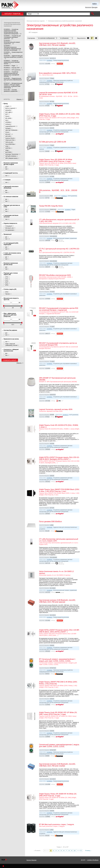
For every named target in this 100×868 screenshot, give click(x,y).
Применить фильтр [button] (10, 360)
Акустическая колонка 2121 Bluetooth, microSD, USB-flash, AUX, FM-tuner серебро (57, 44)
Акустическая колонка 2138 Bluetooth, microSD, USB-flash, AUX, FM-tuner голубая (57, 765)
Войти (95, 4)
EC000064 (50, 81)
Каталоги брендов (91, 7)
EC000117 (64, 196)
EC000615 (50, 148)
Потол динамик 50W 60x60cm (50, 521)
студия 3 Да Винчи (93, 860)
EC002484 (50, 527)
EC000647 (68, 210)
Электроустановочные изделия (36, 21)
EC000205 (50, 239)
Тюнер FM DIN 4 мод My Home (51, 206)
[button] (93, 14)
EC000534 (50, 130)
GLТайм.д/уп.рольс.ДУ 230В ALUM (52, 142)
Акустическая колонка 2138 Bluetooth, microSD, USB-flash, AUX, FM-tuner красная (57, 601)
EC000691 (50, 294)
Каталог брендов (31, 860)
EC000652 (50, 61)
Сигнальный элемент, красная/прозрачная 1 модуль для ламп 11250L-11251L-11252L (59, 745)
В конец (88, 851)
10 (75, 851)
